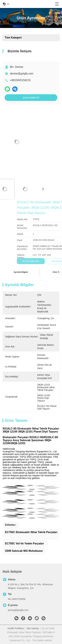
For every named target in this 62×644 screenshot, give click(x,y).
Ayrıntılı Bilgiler (21, 272)
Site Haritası (33, 628)
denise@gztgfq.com (22, 74)
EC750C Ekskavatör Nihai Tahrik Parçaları (31, 532)
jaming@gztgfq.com (18, 610)
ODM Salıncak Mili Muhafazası (24, 551)
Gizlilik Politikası (16, 628)
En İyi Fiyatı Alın (46, 261)
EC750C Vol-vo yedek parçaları (24, 543)
